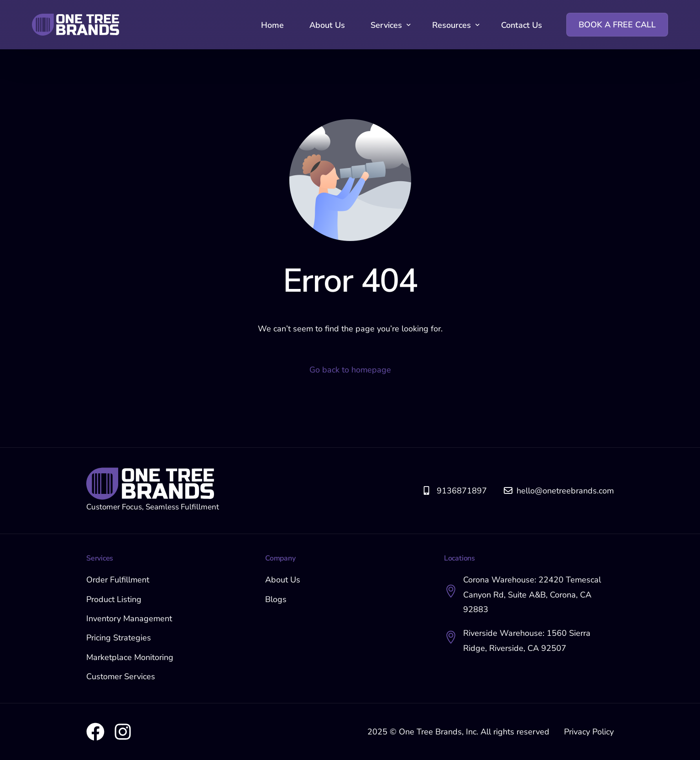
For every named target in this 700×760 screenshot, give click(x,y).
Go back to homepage (350, 370)
